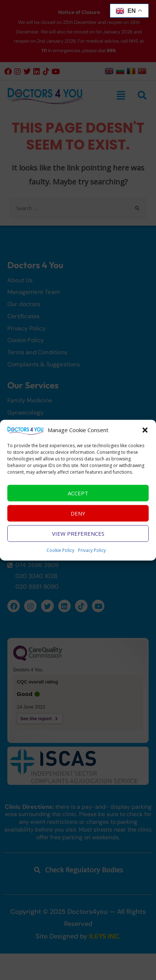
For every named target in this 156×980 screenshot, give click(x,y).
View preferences (78, 539)
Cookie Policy (60, 556)
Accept (78, 499)
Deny (78, 519)
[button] (145, 436)
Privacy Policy (92, 556)
